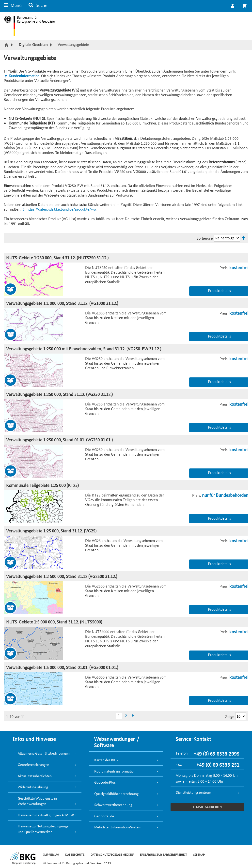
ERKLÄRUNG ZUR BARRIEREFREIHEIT (164, 854)
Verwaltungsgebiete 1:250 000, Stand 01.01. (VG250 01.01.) (59, 440)
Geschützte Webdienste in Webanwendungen (37, 801)
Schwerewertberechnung (113, 805)
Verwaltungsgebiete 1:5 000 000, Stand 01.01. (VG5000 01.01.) (62, 667)
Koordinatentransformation (115, 771)
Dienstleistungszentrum (193, 792)
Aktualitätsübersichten (35, 776)
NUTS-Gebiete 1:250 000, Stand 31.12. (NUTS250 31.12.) (57, 257)
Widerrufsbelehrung (33, 787)
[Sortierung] (227, 238)
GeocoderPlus (105, 782)
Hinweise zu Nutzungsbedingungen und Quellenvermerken (44, 829)
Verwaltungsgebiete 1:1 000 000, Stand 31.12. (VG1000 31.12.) (62, 303)
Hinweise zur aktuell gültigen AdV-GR (46, 815)
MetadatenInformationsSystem (118, 827)
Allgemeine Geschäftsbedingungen (44, 753)
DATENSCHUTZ (75, 854)
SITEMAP (199, 854)
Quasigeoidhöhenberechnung (116, 793)
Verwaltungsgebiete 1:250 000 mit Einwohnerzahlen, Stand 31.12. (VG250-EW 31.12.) (84, 349)
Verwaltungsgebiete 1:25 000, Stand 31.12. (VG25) (51, 531)
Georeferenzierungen (33, 764)
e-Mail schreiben (207, 807)
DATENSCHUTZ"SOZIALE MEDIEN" (112, 854)
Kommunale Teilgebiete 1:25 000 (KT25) (42, 485)
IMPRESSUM (51, 854)
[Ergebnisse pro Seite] (241, 716)
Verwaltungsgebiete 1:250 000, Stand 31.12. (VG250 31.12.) (59, 394)
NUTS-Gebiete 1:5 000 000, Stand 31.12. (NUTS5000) (54, 622)
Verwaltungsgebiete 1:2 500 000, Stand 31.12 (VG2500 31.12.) (62, 576)
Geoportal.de (104, 816)
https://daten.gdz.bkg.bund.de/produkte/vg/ (62, 209)
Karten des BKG (106, 760)
